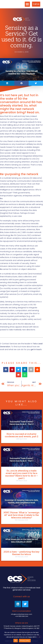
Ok (16, 641)
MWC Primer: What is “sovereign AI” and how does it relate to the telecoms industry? (21, 515)
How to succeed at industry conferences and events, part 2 (22, 435)
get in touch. (36, 349)
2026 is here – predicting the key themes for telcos (21, 553)
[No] (39, 637)
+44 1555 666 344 (22, 616)
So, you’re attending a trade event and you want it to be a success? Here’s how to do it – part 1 (22, 474)
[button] (27, 4)
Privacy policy (25, 641)
